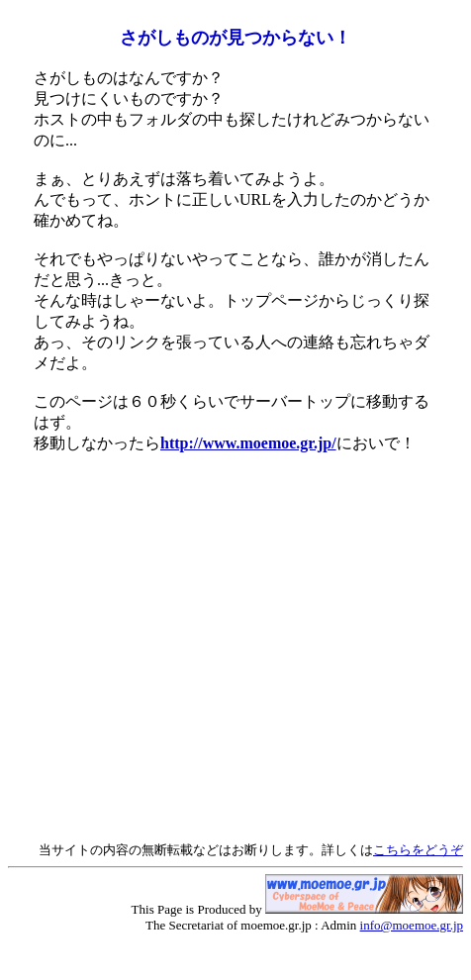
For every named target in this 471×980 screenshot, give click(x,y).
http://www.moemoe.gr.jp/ (248, 443)
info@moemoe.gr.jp (412, 925)
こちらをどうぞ (418, 850)
